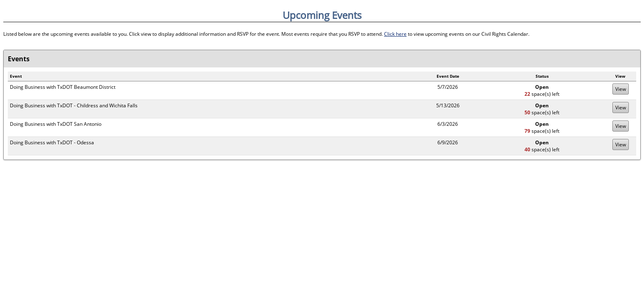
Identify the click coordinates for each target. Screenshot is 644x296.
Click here (395, 34)
